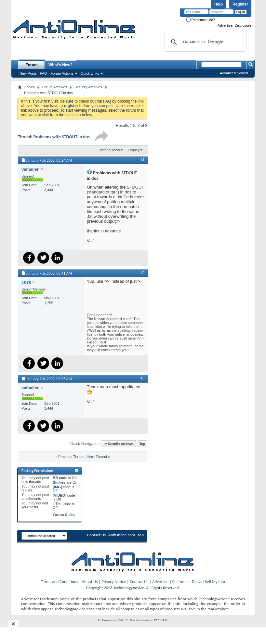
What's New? (60, 65)
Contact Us (96, 535)
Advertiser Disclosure (234, 25)
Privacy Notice (114, 582)
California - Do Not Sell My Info (199, 582)
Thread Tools (109, 150)
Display (134, 150)
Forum (31, 65)
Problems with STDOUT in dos (62, 137)
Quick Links (90, 73)
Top (142, 444)
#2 (142, 273)
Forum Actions (62, 73)
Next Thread (97, 457)
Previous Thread (71, 457)
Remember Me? (200, 20)
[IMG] (57, 487)
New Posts (28, 73)
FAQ (44, 73)
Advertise (160, 582)
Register (240, 4)
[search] (205, 42)
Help (219, 4)
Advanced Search (234, 73)
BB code (60, 478)
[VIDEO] (60, 495)
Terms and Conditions (60, 582)
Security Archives (88, 87)
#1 (142, 160)
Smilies (59, 482)
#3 (142, 378)
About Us (90, 582)
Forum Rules (64, 515)
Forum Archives (55, 87)
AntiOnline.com (122, 535)
